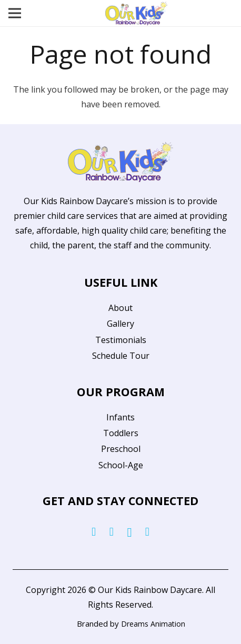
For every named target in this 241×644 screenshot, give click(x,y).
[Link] (136, 13)
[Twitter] (112, 532)
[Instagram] (129, 532)
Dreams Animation (153, 624)
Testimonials (121, 340)
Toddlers (121, 433)
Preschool (121, 449)
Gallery (120, 324)
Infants (120, 417)
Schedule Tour (121, 356)
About (120, 308)
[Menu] (15, 13)
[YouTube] (147, 532)
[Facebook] (94, 532)
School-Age (121, 465)
